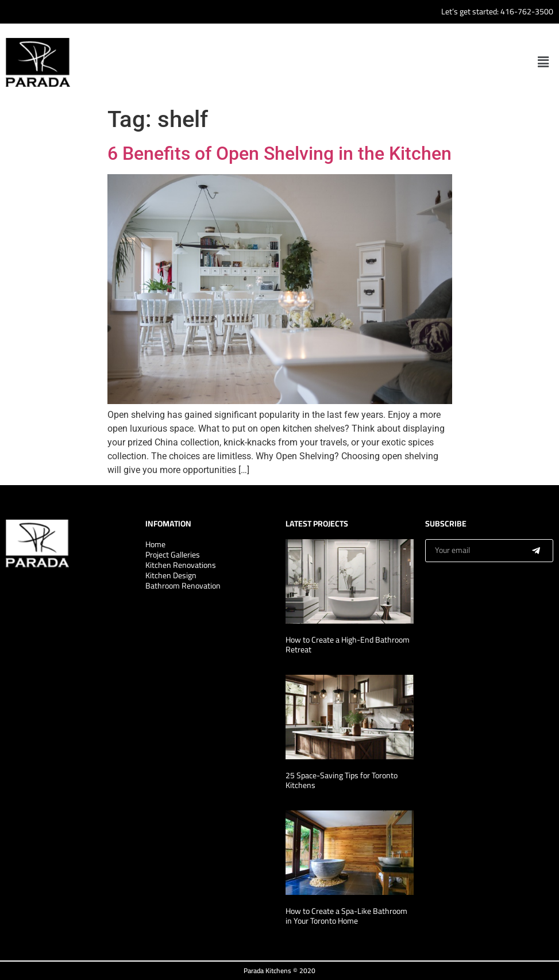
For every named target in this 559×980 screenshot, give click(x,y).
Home (155, 544)
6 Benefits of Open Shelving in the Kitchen (279, 153)
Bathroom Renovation (183, 586)
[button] (543, 62)
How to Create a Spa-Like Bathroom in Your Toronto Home (346, 916)
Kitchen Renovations (181, 565)
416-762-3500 (527, 11)
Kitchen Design (171, 575)
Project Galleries (173, 555)
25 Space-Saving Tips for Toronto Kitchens (342, 780)
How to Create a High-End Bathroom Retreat (348, 645)
